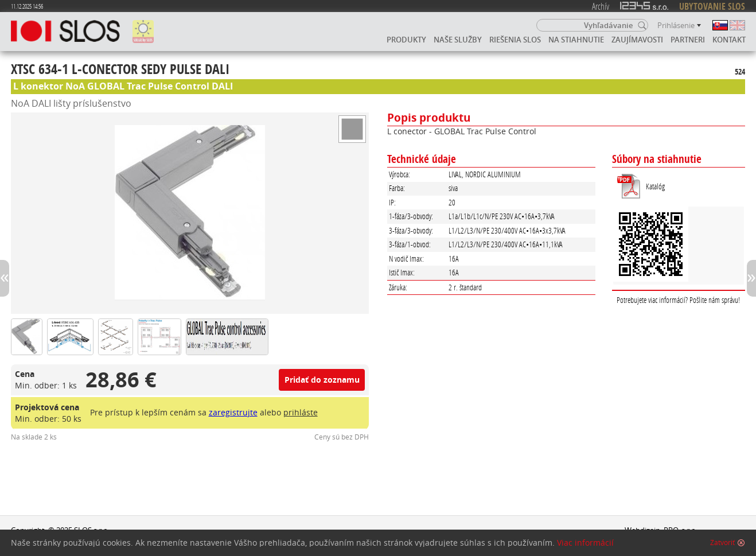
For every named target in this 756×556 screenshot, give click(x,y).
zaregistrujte (233, 412)
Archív (601, 6)
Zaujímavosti (637, 40)
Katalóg (655, 186)
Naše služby (458, 40)
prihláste (301, 412)
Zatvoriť (722, 543)
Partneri (688, 40)
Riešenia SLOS (515, 40)
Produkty (406, 40)
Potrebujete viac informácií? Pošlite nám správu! (678, 300)
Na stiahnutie (576, 40)
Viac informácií (585, 543)
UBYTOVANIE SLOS (712, 6)
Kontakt (729, 40)
